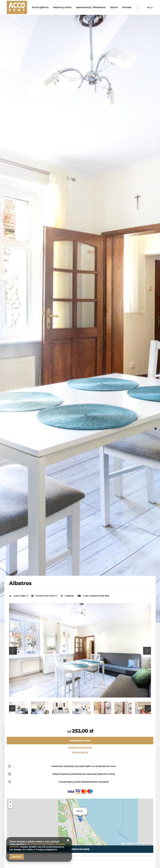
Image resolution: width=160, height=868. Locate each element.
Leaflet (125, 844)
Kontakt (127, 7)
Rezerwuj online (62, 7)
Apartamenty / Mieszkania (91, 7)
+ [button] (10, 802)
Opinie (114, 7)
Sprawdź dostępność (80, 747)
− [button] (10, 806)
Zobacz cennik (80, 752)
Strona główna (40, 7)
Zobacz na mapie (80, 849)
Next (147, 651)
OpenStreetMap (137, 844)
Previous (13, 651)
